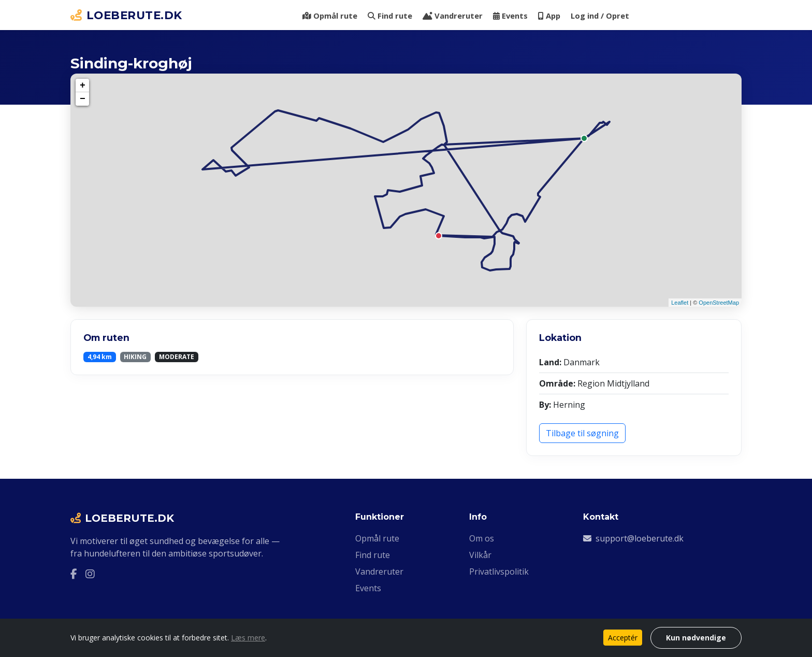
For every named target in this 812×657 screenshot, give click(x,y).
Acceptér (623, 638)
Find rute (390, 16)
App (549, 16)
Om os (482, 538)
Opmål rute (330, 16)
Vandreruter (453, 16)
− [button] (83, 99)
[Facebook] (74, 574)
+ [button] (83, 85)
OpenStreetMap (719, 303)
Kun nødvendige (696, 638)
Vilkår (480, 555)
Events (510, 16)
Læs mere (248, 638)
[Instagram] (90, 574)
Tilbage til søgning (582, 433)
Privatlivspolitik (499, 572)
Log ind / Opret (600, 16)
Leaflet (680, 303)
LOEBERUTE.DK (126, 15)
